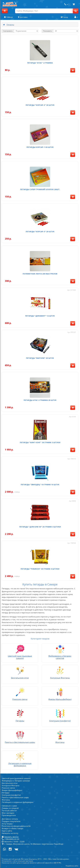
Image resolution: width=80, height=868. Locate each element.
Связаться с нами (9, 806)
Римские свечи (8, 788)
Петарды (10, 25)
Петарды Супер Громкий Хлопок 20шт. (40, 189)
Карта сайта (7, 831)
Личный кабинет (9, 810)
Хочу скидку (7, 824)
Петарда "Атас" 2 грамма (40, 63)
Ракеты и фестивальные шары (15, 797)
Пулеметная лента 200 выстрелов (40, 274)
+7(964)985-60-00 (11, 839)
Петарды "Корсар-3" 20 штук (40, 231)
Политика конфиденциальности (16, 826)
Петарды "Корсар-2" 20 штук (40, 105)
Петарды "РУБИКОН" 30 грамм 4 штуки (40, 569)
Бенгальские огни (10, 783)
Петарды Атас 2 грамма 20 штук (40, 400)
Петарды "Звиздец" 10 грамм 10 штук (40, 484)
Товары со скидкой (10, 808)
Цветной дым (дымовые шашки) (16, 778)
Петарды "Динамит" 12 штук (40, 316)
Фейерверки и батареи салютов (16, 781)
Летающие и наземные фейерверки (18, 802)
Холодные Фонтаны (11, 785)
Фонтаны (6, 800)
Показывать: (48, 31)
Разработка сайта (72, 866)
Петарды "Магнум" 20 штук (40, 358)
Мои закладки (8, 813)
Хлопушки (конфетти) (11, 795)
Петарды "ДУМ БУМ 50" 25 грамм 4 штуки (40, 527)
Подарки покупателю (11, 821)
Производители (9, 815)
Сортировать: (8, 31)
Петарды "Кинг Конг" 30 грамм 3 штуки (40, 442)
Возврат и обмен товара (12, 828)
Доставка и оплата (10, 819)
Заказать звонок (11, 837)
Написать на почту (10, 833)
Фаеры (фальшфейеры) (12, 790)
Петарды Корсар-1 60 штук (40, 147)
